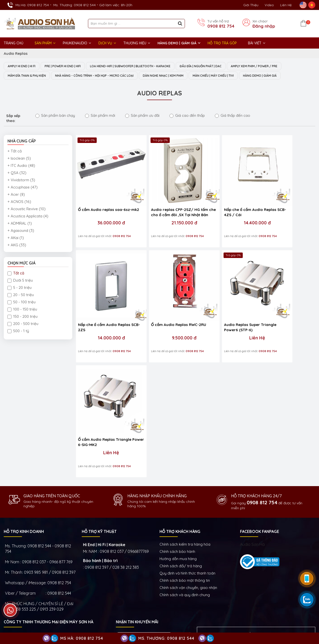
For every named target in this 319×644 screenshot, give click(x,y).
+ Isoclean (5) (19, 159)
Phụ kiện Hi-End (225, 613)
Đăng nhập (264, 26)
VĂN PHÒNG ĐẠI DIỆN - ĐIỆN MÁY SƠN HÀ (250, 551)
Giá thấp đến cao (233, 116)
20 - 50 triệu (21, 295)
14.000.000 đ (283, 210)
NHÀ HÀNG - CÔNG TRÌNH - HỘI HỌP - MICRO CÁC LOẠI (105, 76)
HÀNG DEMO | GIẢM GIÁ (177, 43)
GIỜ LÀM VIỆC (16, 590)
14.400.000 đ (224, 210)
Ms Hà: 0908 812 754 (82, 638)
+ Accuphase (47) (23, 188)
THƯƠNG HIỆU (135, 43)
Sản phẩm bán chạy (55, 116)
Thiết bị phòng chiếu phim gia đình (195, 605)
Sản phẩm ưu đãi (142, 116)
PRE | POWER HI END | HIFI (70, 66)
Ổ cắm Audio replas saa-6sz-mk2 (101, 199)
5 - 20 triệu (20, 288)
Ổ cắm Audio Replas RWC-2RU (102, 301)
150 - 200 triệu (23, 317)
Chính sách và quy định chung (185, 454)
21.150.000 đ (164, 210)
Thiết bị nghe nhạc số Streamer (252, 605)
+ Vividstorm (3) (21, 180)
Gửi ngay (180, 497)
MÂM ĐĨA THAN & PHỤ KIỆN (29, 76)
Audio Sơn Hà (252, 403)
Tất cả (16, 274)
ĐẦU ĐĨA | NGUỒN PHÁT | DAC (220, 66)
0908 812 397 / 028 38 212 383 (112, 426)
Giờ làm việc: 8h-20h (116, 5)
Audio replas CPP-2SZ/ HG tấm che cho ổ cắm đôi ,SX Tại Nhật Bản (162, 200)
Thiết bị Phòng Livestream (188, 613)
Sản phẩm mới (100, 116)
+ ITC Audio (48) (21, 166)
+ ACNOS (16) (19, 202)
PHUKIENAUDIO (75, 43)
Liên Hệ (286, 5)
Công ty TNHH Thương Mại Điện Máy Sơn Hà (48, 481)
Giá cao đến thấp (187, 116)
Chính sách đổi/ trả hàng (181, 425)
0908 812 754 (221, 26)
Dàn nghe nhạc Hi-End (185, 590)
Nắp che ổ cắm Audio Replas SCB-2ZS (283, 199)
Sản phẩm (43, 43)
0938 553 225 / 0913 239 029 (38, 468)
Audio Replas (16, 53)
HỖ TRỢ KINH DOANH (24, 390)
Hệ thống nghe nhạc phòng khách (234, 590)
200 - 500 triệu (23, 324)
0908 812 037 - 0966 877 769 (47, 421)
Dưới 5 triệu (20, 281)
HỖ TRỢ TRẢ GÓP (222, 43)
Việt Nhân (307, 626)
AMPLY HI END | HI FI (24, 66)
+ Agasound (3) (21, 231)
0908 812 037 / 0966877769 (124, 410)
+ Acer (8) (16, 195)
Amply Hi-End (276, 590)
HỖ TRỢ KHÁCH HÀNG (180, 390)
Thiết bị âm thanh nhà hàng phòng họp (273, 598)
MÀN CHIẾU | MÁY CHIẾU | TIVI (237, 76)
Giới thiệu (251, 5)
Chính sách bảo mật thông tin (185, 439)
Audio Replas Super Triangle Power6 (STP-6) (164, 301)
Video (269, 5)
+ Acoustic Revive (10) (27, 209)
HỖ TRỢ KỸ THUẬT (99, 390)
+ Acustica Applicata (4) (28, 217)
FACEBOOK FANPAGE (260, 390)
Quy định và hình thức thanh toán (187, 432)
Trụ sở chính (17, 551)
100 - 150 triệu (22, 310)
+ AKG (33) (17, 245)
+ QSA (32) (17, 173)
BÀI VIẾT (255, 43)
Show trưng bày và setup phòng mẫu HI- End (156, 551)
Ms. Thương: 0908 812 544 (75, 5)
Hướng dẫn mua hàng (178, 418)
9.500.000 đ (105, 312)
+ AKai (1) (16, 238)
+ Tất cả (15, 152)
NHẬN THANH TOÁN (134, 512)
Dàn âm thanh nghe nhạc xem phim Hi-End (202, 598)
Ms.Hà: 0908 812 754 (32, 5)
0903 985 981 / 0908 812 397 (50, 431)
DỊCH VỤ (105, 43)
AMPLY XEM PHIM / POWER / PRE (278, 66)
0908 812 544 (59, 452)
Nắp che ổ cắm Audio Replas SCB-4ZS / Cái (223, 199)
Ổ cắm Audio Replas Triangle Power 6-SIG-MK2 (221, 301)
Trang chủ (14, 43)
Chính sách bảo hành (177, 410)
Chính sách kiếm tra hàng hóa (185, 403)
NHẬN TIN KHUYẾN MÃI (137, 481)
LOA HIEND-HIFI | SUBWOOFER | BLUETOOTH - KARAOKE (143, 66)
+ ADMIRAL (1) (20, 224)
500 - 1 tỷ (18, 331)
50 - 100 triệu (22, 302)
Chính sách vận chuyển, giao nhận (188, 446)
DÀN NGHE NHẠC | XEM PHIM (181, 76)
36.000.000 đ (105, 210)
